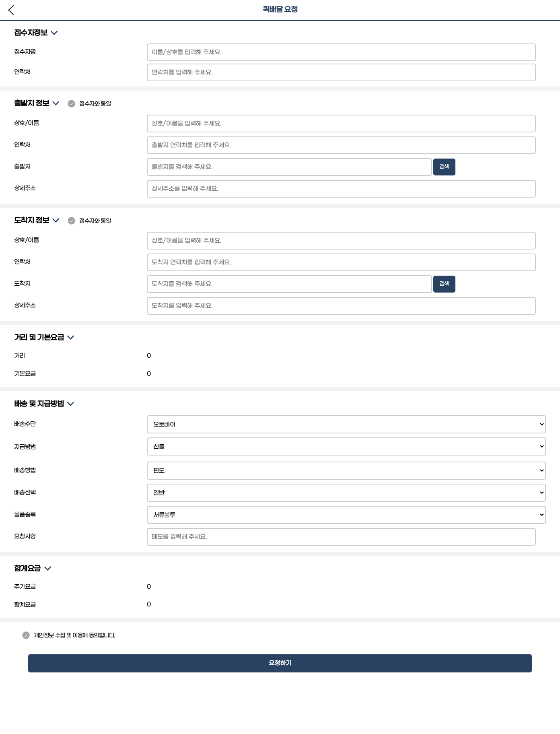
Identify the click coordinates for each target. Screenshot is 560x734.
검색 (444, 167)
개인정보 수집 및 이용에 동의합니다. (69, 636)
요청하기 (280, 663)
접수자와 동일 (89, 104)
